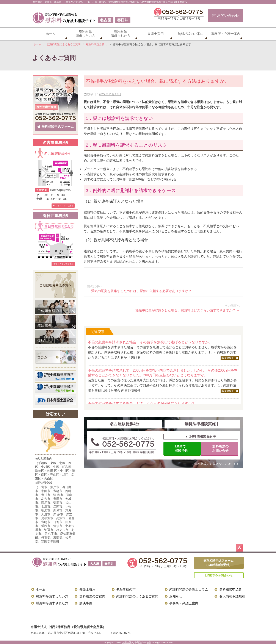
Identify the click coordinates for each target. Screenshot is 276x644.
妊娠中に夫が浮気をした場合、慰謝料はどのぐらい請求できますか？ (188, 310)
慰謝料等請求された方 (121, 34)
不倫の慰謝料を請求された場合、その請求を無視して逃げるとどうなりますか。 (150, 342)
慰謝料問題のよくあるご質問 (137, 596)
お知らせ (176, 596)
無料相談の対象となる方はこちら (216, 464)
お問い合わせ (225, 16)
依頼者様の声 (126, 589)
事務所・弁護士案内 (226, 34)
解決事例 (86, 603)
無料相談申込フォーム (56, 126)
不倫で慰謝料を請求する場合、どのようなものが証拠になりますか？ (141, 403)
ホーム (51, 34)
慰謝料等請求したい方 (85, 34)
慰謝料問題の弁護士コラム (189, 589)
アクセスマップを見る (63, 205)
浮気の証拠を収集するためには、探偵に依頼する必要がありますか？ (139, 291)
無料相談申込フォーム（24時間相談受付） (218, 562)
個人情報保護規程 (232, 596)
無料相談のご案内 (191, 34)
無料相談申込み (231, 589)
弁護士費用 (156, 34)
